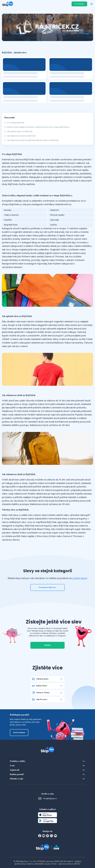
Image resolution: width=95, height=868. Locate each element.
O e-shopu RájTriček (16, 123)
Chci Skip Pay (79, 4)
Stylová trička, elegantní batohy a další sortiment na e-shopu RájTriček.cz (38, 127)
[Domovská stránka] (8, 4)
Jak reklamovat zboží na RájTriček (21, 136)
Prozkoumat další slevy (48, 587)
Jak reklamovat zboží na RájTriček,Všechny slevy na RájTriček (33, 140)
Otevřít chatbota (19, 733)
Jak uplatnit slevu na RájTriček (20, 131)
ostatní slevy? (80, 578)
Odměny (47, 645)
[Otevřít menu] (92, 4)
